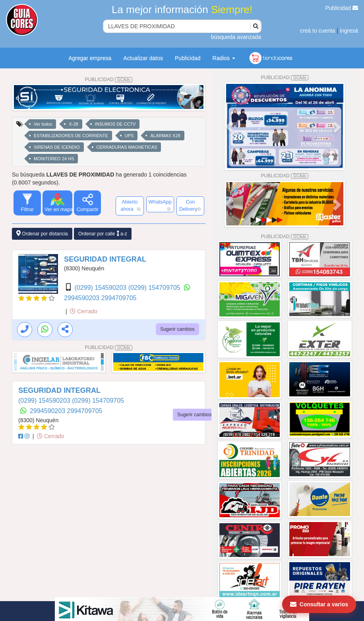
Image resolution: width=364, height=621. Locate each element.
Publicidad (342, 8)
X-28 (73, 124)
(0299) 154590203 (101, 288)
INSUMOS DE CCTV (115, 124)
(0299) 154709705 (155, 288)
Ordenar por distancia (42, 234)
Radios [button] (224, 58)
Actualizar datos (143, 58)
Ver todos (43, 124)
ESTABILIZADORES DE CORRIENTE (71, 136)
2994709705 (119, 298)
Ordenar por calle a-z (103, 234)
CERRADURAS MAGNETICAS (127, 147)
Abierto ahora (131, 206)
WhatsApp (160, 205)
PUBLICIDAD (109, 80)
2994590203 (82, 298)
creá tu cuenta (318, 31)
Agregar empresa (90, 58)
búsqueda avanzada (236, 37)
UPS (129, 136)
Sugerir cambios (177, 329)
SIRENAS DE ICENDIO (57, 147)
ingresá (349, 31)
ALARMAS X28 (165, 136)
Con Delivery (190, 206)
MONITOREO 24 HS (54, 159)
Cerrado (83, 311)
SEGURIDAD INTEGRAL (105, 259)
